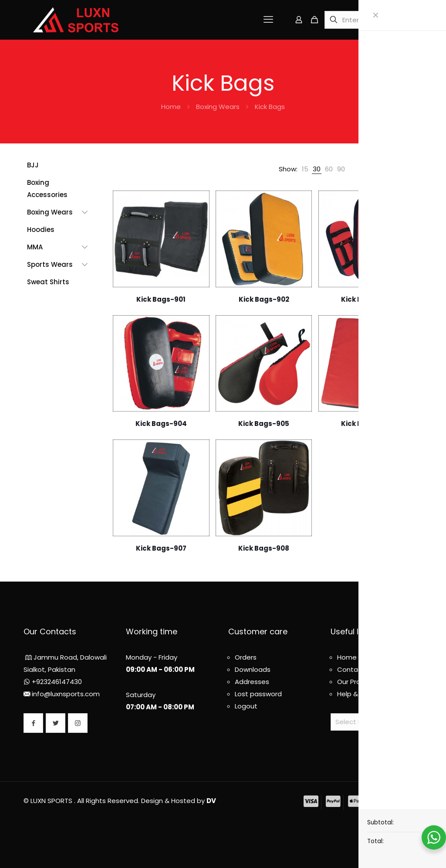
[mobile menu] (268, 20)
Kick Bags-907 (161, 548)
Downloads (253, 669)
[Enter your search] (368, 20)
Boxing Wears (218, 107)
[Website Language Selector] (377, 722)
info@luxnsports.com (66, 694)
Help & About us (363, 694)
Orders (246, 657)
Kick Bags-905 (264, 424)
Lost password (258, 694)
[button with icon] (33, 723)
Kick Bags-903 (367, 299)
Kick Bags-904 (161, 424)
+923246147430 (57, 682)
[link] (305, 169)
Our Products (358, 682)
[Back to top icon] (419, 797)
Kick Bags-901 (161, 299)
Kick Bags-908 (264, 548)
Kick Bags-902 (264, 299)
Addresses (252, 682)
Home (171, 107)
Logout (246, 706)
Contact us (356, 669)
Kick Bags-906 (367, 424)
